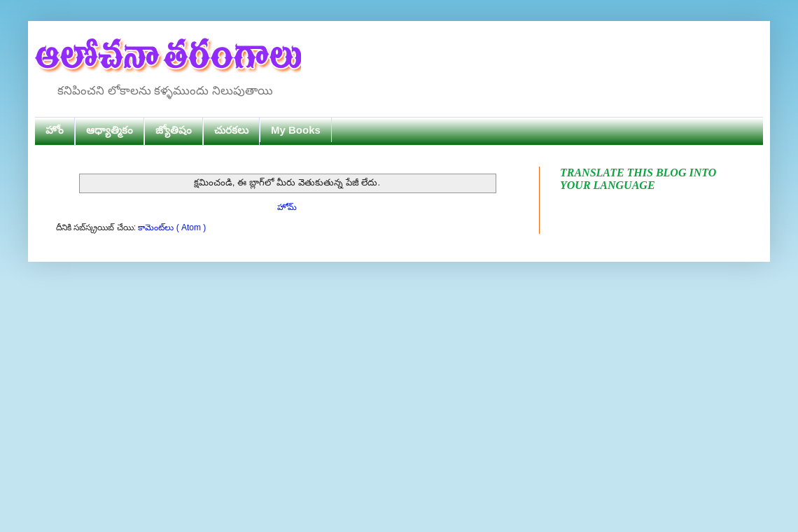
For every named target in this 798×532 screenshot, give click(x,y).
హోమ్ (287, 207)
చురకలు (231, 130)
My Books (296, 130)
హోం (55, 130)
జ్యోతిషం (174, 130)
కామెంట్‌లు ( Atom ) (172, 227)
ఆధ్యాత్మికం (110, 130)
